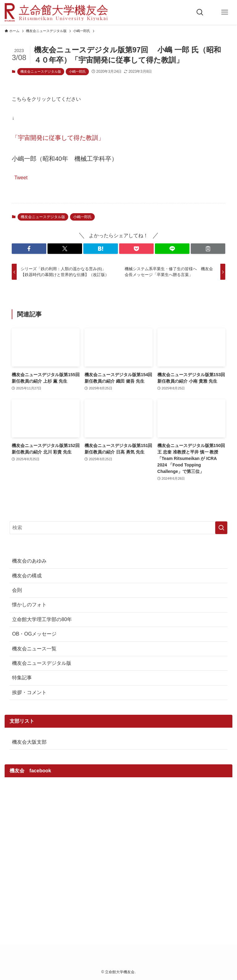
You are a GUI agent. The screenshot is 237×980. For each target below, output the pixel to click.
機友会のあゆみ (29, 561)
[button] (29, 249)
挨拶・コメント (29, 692)
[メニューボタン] (225, 12)
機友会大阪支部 (29, 742)
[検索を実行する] (221, 528)
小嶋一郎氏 (77, 71)
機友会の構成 (27, 576)
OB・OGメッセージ (34, 634)
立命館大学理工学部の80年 (42, 619)
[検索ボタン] (200, 12)
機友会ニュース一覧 (34, 649)
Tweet (21, 177)
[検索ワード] (118, 528)
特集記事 (22, 678)
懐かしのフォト (29, 605)
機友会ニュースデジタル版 (41, 71)
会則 (17, 590)
